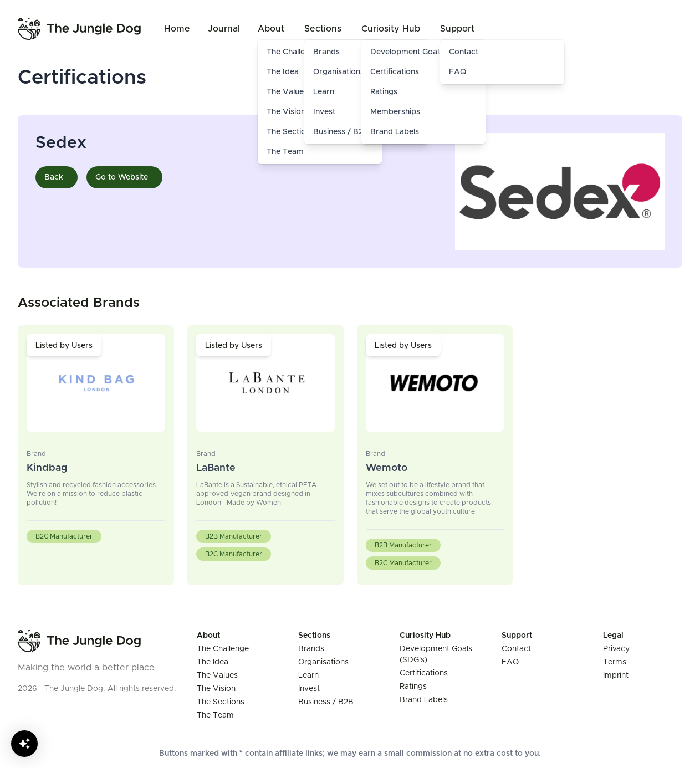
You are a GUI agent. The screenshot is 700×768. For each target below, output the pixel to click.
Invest (309, 689)
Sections (323, 29)
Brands (311, 649)
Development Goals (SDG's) (421, 52)
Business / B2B (326, 702)
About (271, 29)
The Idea (213, 662)
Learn (308, 675)
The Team (285, 152)
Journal (224, 29)
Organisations (323, 662)
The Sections (221, 702)
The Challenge (223, 649)
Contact (464, 52)
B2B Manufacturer (234, 536)
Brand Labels (395, 132)
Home (177, 29)
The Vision (216, 689)
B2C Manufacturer (64, 536)
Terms (615, 662)
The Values (217, 675)
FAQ (458, 72)
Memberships (395, 112)
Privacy (616, 649)
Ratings (384, 92)
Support (457, 29)
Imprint (616, 675)
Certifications (395, 72)
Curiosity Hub (391, 29)
